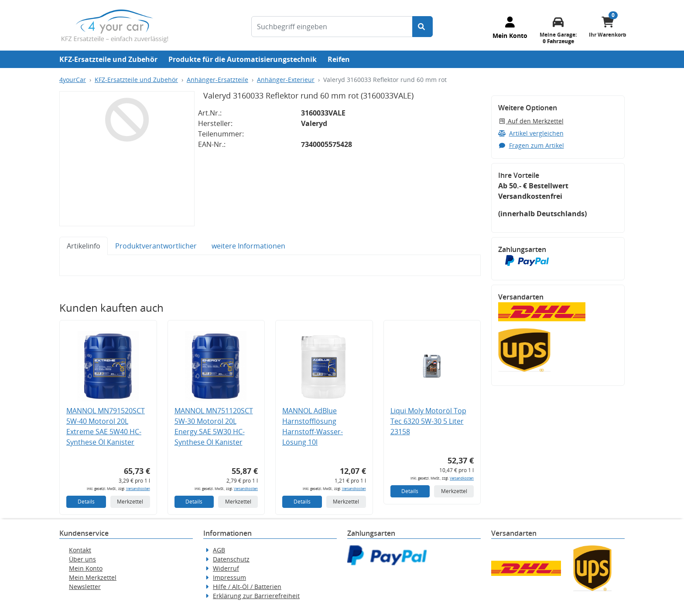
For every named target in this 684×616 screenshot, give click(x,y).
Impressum (229, 577)
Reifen (339, 59)
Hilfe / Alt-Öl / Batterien (247, 587)
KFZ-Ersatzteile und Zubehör (108, 59)
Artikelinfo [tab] (84, 246)
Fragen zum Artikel (531, 145)
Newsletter (85, 587)
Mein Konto (86, 568)
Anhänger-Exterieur (286, 80)
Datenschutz (231, 559)
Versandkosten (138, 488)
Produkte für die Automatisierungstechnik (243, 59)
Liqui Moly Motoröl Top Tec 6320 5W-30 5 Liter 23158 (428, 421)
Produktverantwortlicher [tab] (156, 246)
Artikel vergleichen (531, 133)
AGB (219, 550)
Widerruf (226, 568)
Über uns (82, 559)
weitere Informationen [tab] (248, 246)
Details (86, 502)
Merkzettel (130, 502)
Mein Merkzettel (93, 577)
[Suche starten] (422, 27)
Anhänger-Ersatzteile (217, 80)
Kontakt (80, 550)
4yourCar (73, 80)
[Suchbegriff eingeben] (332, 27)
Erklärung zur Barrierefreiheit (256, 596)
